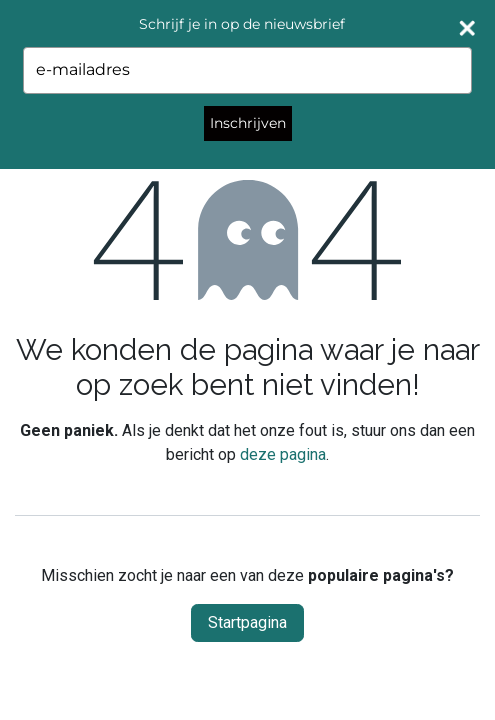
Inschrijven (248, 123)
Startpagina (247, 622)
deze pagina (283, 454)
